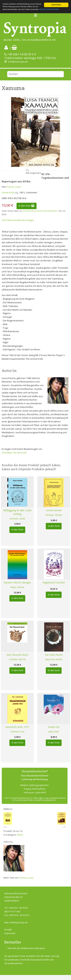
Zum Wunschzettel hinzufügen (18, 220)
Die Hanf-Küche (54, 655)
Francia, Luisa (14, 187)
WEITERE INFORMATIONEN (49, 9)
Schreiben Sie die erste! (14, 453)
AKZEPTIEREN (56, 5)
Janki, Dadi (54, 732)
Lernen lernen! (54, 510)
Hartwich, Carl (17, 732)
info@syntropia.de (18, 62)
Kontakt (8, 930)
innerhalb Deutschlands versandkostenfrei (40, 211)
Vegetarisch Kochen (54, 582)
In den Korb (27, 206)
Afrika (20, 835)
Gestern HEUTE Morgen (17, 582)
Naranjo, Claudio (54, 515)
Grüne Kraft (8, 192)
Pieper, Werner (17, 587)
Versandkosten (12, 960)
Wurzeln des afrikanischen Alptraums (27, 948)
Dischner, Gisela (17, 519)
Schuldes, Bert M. (17, 659)
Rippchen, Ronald (54, 659)
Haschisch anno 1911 (17, 727)
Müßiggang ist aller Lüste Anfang (17, 512)
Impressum (10, 933)
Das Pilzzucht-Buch (17, 655)
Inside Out (54, 727)
